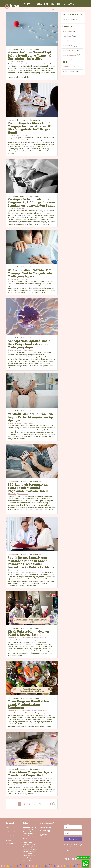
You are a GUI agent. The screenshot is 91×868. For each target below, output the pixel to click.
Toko (47, 10)
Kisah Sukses (41, 638)
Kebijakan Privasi (12, 836)
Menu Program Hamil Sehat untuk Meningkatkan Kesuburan (29, 705)
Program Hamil (23, 135)
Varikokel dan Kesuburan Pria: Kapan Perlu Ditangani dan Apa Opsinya (31, 417)
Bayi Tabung (23, 208)
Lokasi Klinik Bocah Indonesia (51, 4)
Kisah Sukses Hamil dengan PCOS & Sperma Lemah (28, 633)
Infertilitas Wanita (70, 50)
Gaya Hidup (67, 36)
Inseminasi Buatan (70, 55)
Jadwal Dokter (11, 832)
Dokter (28, 10)
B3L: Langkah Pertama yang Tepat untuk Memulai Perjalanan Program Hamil (29, 488)
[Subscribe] (73, 839)
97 (40, 804)
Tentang (29, 4)
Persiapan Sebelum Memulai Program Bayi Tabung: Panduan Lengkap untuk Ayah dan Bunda (32, 202)
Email (44, 835)
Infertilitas (22, 62)
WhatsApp (45, 831)
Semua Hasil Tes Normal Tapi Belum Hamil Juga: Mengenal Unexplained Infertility (30, 56)
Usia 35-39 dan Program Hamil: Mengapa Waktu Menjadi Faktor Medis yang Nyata (32, 273)
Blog (38, 10)
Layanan (72, 4)
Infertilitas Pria (68, 46)
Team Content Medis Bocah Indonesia (22, 638)
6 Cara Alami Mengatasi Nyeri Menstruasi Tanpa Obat (30, 774)
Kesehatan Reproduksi (26, 350)
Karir (8, 828)
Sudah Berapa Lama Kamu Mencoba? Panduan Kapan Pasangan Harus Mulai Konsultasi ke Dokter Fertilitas (31, 562)
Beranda (11, 49)
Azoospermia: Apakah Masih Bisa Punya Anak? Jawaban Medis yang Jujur (29, 344)
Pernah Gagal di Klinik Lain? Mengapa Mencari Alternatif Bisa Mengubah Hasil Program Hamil (31, 128)
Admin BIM (13, 62)
